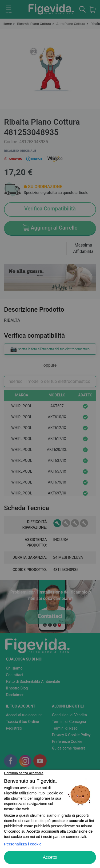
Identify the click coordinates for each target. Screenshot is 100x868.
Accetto (50, 857)
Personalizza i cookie (23, 844)
